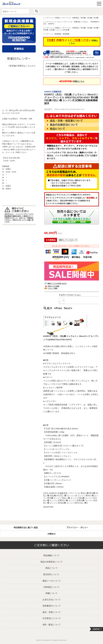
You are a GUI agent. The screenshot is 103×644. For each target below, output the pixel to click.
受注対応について (51, 574)
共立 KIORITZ (49, 24)
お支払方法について (52, 600)
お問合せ (51, 534)
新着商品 (19, 49)
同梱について (51, 593)
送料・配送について (52, 625)
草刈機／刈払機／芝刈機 (89, 18)
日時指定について (51, 587)
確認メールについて (52, 581)
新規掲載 (66, 34)
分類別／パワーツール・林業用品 (67, 18)
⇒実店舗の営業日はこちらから (22, 66)
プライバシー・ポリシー (77, 528)
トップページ (48, 18)
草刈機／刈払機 (49, 30)
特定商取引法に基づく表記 (26, 528)
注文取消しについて (52, 618)
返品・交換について (52, 612)
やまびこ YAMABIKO (90, 22)
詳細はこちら (79, 81)
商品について (51, 568)
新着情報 (58, 34)
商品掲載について (51, 555)
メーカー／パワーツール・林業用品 (68, 22)
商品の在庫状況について (52, 562)
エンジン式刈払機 (63, 30)
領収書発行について (52, 606)
